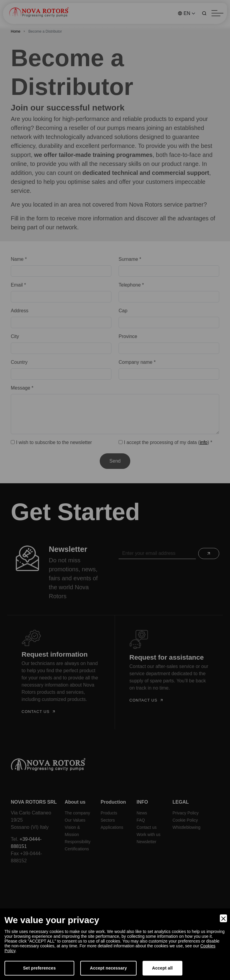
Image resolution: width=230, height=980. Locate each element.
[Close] (223, 918)
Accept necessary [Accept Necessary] (108, 968)
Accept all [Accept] (162, 968)
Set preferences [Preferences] (39, 968)
